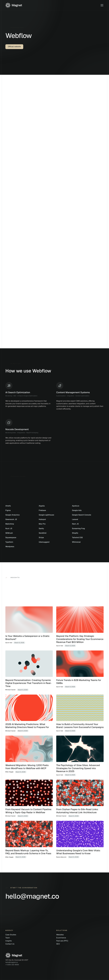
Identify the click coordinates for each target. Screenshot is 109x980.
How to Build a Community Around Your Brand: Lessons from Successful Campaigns (80, 726)
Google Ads (77, 510)
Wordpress (10, 547)
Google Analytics (12, 515)
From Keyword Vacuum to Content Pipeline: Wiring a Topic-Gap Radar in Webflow (29, 811)
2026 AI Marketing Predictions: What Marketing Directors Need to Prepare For (27, 726)
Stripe (41, 537)
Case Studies (11, 935)
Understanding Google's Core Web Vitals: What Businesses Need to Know (78, 852)
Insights (9, 941)
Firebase (42, 510)
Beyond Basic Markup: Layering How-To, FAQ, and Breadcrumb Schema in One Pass (28, 852)
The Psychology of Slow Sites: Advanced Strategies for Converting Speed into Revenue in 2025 (78, 768)
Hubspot (42, 519)
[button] (102, 5)
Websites (60, 935)
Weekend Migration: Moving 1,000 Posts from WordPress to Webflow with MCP (27, 767)
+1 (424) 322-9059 (12, 965)
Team (8, 938)
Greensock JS (11, 519)
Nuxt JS (9, 528)
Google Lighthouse (46, 515)
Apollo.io (76, 506)
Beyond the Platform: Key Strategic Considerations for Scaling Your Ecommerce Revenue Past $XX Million (80, 639)
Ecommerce (61, 938)
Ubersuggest (44, 542)
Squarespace (11, 537)
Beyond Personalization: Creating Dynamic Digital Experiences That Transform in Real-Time (28, 683)
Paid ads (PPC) (62, 941)
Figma (8, 510)
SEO (58, 944)
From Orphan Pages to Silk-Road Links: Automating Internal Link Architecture (77, 811)
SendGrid (43, 533)
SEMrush (9, 533)
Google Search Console (82, 515)
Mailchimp (10, 524)
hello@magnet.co (12, 962)
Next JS (75, 524)
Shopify (75, 533)
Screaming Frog (78, 528)
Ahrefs (8, 506)
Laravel (75, 519)
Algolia (42, 506)
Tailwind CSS (77, 537)
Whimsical (76, 542)
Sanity (41, 528)
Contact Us (10, 944)
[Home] (14, 5)
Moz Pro (42, 524)
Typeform (9, 542)
